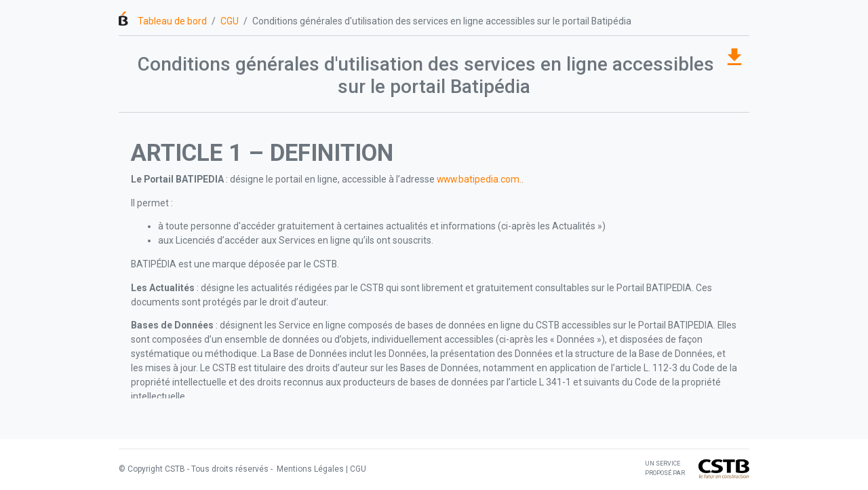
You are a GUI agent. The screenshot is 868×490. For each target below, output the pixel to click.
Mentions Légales (309, 469)
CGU (230, 21)
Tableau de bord (172, 21)
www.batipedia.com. (479, 179)
